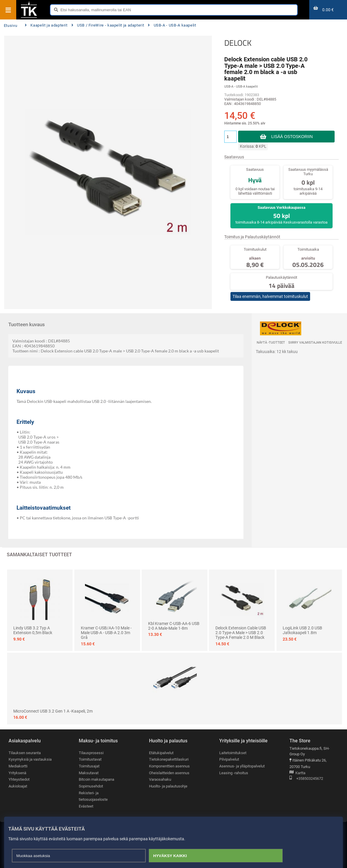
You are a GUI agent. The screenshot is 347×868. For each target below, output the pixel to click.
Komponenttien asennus (169, 766)
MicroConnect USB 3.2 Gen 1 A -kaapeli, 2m (53, 711)
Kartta (297, 773)
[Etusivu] (29, 17)
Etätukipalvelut (161, 753)
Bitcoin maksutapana (96, 779)
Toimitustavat (90, 759)
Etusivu (10, 26)
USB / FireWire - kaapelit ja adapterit (108, 25)
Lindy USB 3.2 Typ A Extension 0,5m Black (33, 630)
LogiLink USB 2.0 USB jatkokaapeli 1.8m (302, 630)
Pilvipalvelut (229, 759)
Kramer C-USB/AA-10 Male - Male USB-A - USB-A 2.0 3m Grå (106, 633)
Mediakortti (18, 766)
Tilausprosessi (91, 753)
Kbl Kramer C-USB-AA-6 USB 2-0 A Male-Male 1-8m (174, 626)
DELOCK (238, 43)
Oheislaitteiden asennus (169, 773)
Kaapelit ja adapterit (46, 25)
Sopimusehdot (91, 786)
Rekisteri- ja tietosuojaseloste (93, 796)
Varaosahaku (160, 779)
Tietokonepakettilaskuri (169, 759)
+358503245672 (306, 779)
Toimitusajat (89, 766)
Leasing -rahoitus (234, 773)
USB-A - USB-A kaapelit (172, 25)
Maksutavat (89, 773)
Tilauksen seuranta (25, 753)
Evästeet (86, 806)
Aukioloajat (18, 786)
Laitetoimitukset (233, 753)
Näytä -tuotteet (271, 343)
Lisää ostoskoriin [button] (292, 137)
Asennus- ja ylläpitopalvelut (242, 766)
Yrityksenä (17, 773)
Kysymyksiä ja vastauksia (30, 759)
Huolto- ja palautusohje (168, 786)
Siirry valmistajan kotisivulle (315, 343)
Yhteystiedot (19, 779)
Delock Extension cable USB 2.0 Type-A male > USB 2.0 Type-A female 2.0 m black (241, 633)
